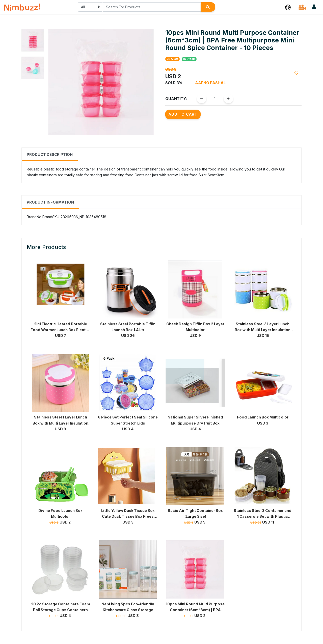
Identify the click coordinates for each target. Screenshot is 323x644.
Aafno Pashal (210, 83)
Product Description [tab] (50, 154)
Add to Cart (183, 114)
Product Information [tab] (50, 202)
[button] (288, 7)
